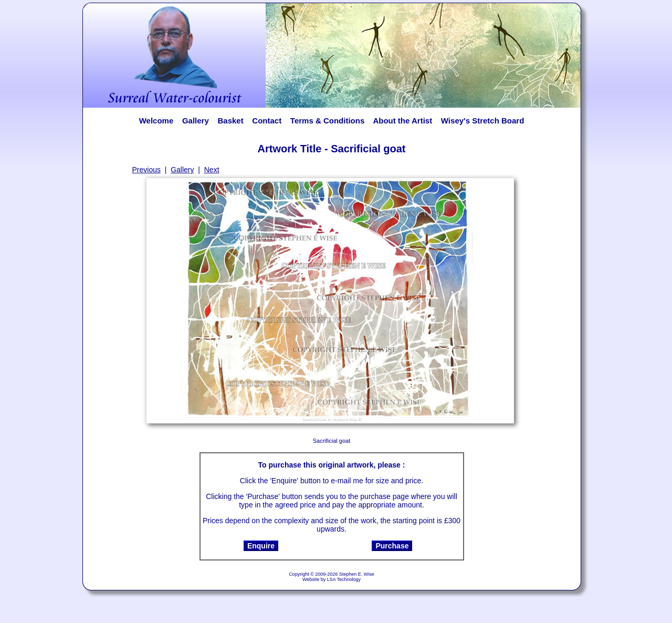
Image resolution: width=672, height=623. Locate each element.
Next (212, 170)
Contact (267, 121)
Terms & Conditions (327, 121)
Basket (230, 121)
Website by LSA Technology (332, 579)
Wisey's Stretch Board (482, 121)
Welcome (156, 121)
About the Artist (406, 121)
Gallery (196, 121)
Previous (146, 170)
